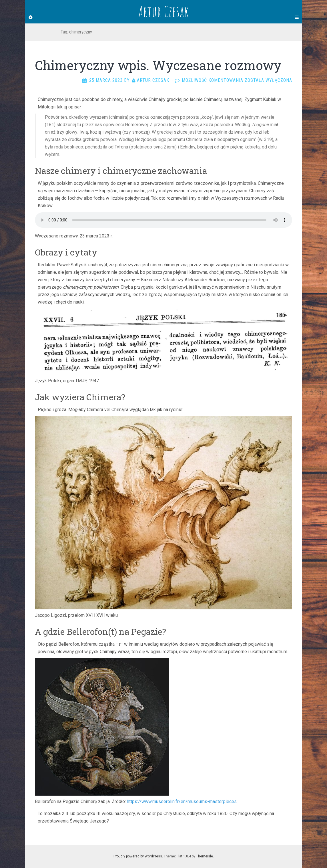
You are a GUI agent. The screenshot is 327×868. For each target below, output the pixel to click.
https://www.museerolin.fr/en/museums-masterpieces (182, 801)
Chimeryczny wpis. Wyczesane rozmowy (158, 65)
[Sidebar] (31, 17)
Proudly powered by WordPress (138, 856)
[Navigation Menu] (296, 17)
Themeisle (205, 856)
